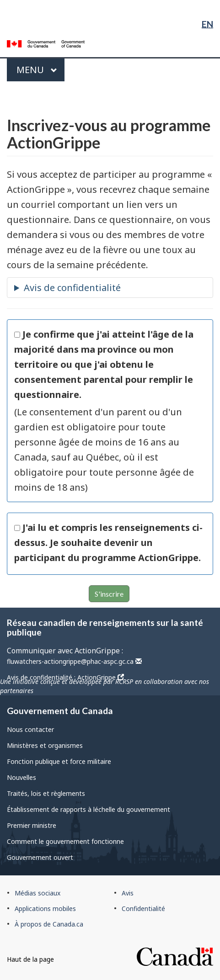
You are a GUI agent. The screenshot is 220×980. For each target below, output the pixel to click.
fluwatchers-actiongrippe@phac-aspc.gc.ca (74, 661)
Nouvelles (21, 777)
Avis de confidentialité (72, 288)
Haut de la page (30, 959)
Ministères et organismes (45, 745)
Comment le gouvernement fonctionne (65, 841)
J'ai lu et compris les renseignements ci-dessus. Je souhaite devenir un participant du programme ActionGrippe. (108, 543)
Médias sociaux (38, 893)
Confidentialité (143, 908)
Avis (128, 893)
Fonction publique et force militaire (59, 761)
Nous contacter (30, 729)
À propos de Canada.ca (49, 924)
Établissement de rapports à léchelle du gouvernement (89, 809)
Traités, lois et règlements (46, 793)
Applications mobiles (45, 908)
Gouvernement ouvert (40, 857)
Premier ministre (32, 825)
